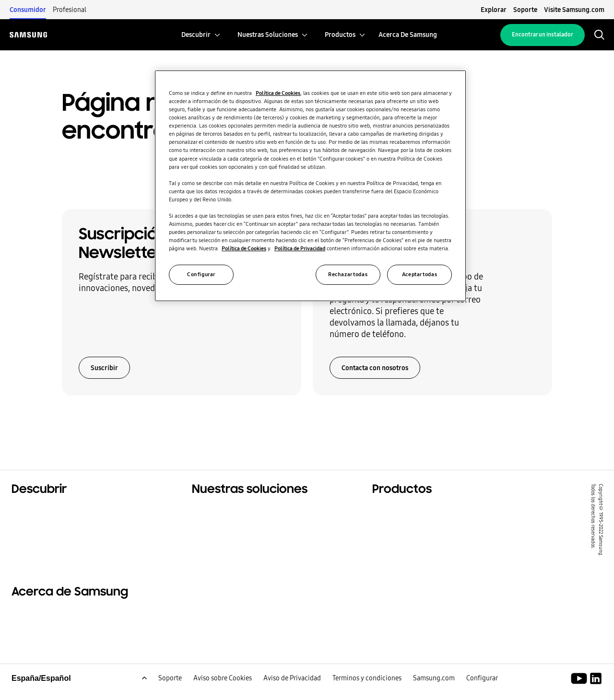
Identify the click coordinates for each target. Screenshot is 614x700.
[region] (310, 186)
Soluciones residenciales (57, 511)
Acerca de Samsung (48, 622)
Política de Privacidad (300, 248)
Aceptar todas (419, 274)
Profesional (70, 10)
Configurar (201, 274)
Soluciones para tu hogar (239, 511)
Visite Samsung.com (574, 10)
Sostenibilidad (39, 535)
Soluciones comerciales (55, 523)
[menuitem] (196, 35)
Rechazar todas (348, 274)
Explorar (494, 10)
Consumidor (28, 10)
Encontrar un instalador (543, 35)
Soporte (525, 10)
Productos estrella (407, 511)
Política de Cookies (278, 93)
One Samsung (38, 547)
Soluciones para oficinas (237, 523)
